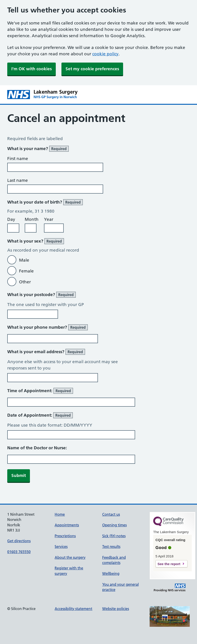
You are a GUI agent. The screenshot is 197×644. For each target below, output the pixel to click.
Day (11, 219)
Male (24, 260)
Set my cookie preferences (92, 69)
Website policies (116, 609)
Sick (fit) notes (114, 536)
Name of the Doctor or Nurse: (37, 448)
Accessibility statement (73, 609)
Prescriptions (65, 536)
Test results (111, 547)
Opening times (114, 525)
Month (32, 219)
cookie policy (105, 54)
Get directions (19, 541)
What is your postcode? (41, 295)
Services (61, 547)
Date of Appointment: (40, 415)
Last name (18, 180)
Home (60, 514)
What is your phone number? (47, 327)
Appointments (67, 525)
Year (49, 219)
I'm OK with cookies (32, 69)
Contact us (111, 514)
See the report (169, 564)
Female (26, 271)
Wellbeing (111, 574)
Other (25, 282)
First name (18, 159)
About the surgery (70, 557)
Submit (19, 475)
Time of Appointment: (40, 391)
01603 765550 (19, 552)
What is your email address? (46, 352)
